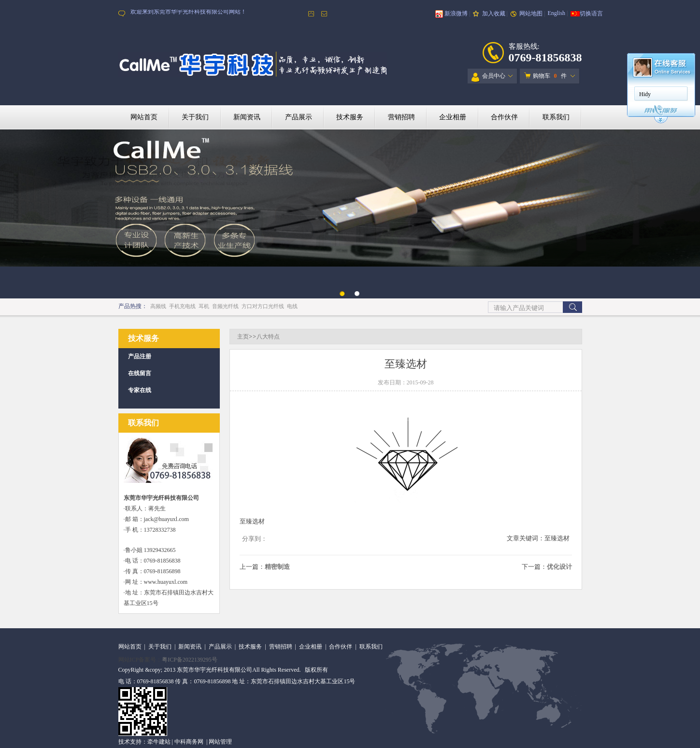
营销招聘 (401, 117)
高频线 (158, 306)
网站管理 (220, 742)
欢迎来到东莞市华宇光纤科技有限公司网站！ (188, 14)
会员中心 (488, 78)
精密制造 (277, 567)
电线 (292, 306)
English (556, 13)
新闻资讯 (247, 117)
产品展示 (299, 117)
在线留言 (140, 373)
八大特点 (268, 337)
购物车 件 (545, 76)
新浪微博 (456, 14)
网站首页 (144, 117)
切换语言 (591, 14)
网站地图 (531, 14)
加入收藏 (494, 14)
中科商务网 (189, 742)
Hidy (645, 94)
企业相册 (453, 117)
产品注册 (140, 356)
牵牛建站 (159, 742)
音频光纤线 (225, 306)
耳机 (204, 306)
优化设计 (559, 567)
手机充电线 (182, 306)
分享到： (255, 539)
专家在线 (140, 390)
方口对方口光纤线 (263, 306)
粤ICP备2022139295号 (190, 660)
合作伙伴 (504, 117)
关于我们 (195, 117)
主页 (243, 337)
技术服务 (350, 117)
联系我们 (556, 117)
